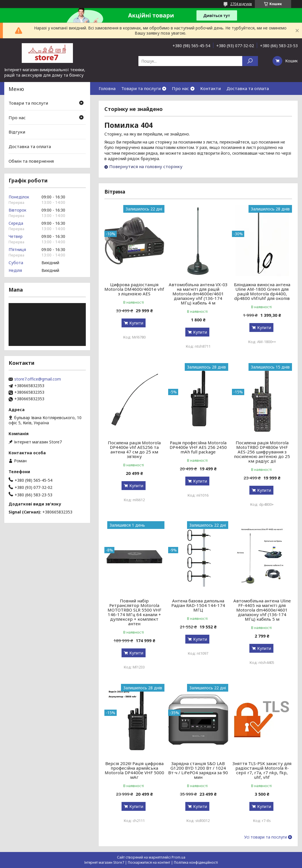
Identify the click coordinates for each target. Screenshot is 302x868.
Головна (107, 88)
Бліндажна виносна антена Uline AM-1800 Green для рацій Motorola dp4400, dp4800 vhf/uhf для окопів (262, 291)
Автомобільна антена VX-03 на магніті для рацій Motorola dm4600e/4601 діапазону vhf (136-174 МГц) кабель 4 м (198, 294)
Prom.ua (178, 857)
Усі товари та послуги (266, 837)
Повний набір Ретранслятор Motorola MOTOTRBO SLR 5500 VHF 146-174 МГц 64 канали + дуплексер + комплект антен (134, 612)
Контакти (210, 88)
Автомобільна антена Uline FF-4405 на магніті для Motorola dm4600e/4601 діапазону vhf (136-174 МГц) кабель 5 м (262, 610)
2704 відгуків (241, 4)
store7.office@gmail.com (38, 379)
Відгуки (17, 132)
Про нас (180, 88)
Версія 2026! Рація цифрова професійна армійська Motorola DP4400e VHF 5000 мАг (134, 770)
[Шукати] (250, 61)
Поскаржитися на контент (149, 862)
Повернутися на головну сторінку (146, 166)
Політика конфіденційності (196, 862)
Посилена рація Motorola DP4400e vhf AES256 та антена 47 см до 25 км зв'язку (134, 449)
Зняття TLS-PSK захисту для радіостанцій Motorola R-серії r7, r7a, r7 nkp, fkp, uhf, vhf (262, 770)
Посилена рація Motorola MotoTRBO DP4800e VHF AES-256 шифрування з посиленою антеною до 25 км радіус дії (262, 452)
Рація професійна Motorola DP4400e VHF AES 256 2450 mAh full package (198, 447)
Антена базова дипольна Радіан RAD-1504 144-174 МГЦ (198, 605)
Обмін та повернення (31, 161)
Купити (136, 323)
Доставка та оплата (248, 88)
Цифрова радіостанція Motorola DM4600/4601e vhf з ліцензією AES (134, 289)
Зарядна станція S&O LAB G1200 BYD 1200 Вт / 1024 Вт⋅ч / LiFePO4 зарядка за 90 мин (198, 770)
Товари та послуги (141, 88)
